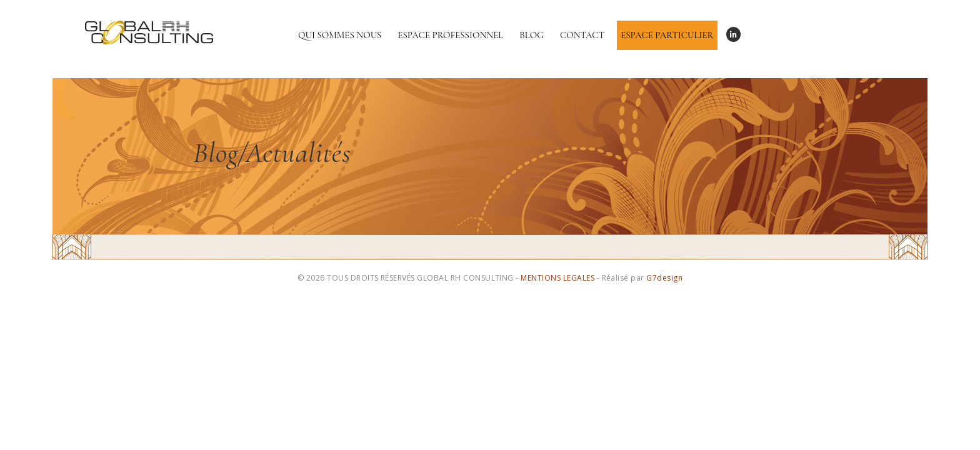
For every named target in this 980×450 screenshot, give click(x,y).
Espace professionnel (450, 35)
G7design (664, 278)
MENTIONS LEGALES (557, 278)
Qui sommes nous (340, 35)
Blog (532, 35)
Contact (582, 35)
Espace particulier (667, 35)
